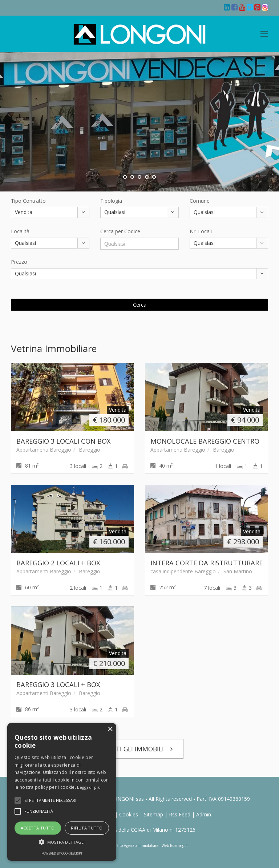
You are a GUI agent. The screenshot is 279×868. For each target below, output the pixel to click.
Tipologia (111, 201)
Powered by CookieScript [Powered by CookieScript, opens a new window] (62, 853)
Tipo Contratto (28, 201)
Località (20, 231)
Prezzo (19, 262)
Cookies (129, 814)
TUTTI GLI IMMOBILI (140, 749)
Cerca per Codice (120, 231)
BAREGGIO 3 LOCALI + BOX (58, 685)
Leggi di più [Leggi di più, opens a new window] (89, 787)
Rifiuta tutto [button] (87, 828)
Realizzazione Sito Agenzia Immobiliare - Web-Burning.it (139, 845)
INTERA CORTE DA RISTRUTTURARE (207, 563)
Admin (204, 814)
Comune (200, 201)
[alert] (62, 792)
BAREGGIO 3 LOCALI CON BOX (64, 441)
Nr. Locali (201, 231)
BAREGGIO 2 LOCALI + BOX (58, 563)
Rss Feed (180, 814)
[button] (50, 800)
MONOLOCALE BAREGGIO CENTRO (205, 441)
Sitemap (153, 814)
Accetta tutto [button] (38, 828)
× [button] (110, 729)
